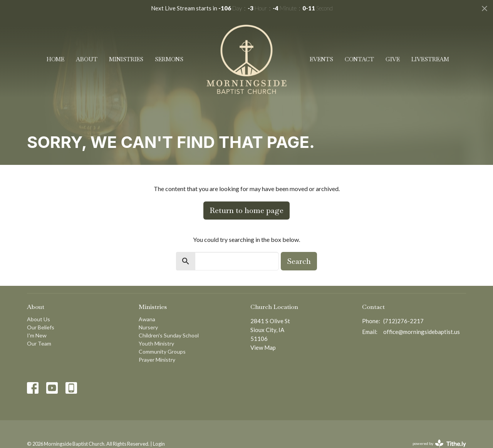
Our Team (39, 343)
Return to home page (246, 210)
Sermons (169, 59)
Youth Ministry (156, 343)
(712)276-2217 (403, 321)
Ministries (126, 59)
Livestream (430, 59)
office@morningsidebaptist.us (422, 332)
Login (159, 444)
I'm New (37, 335)
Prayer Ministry (157, 360)
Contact (359, 59)
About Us (39, 319)
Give (393, 59)
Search (299, 261)
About (87, 59)
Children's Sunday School (169, 335)
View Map (263, 347)
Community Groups (162, 352)
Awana (147, 319)
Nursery (148, 327)
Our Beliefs (41, 327)
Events (321, 59)
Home (55, 59)
